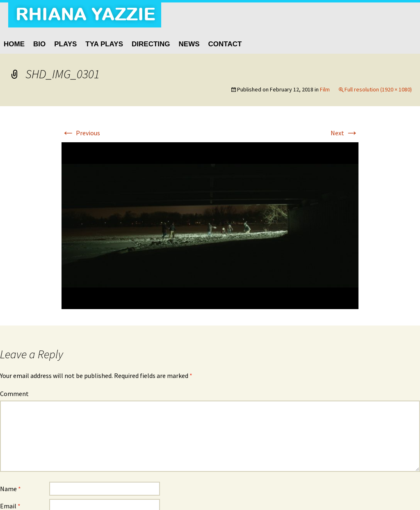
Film (325, 89)
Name (10, 489)
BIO (39, 44)
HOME (14, 44)
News (189, 44)
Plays (65, 44)
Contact (225, 44)
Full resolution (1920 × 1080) (378, 89)
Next (345, 133)
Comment (14, 394)
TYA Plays (104, 44)
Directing (151, 44)
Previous (81, 133)
